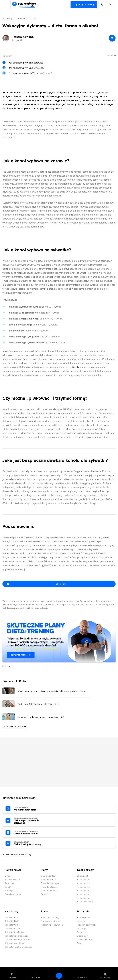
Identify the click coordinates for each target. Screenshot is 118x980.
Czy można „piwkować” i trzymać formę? (30, 73)
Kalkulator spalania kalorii (16, 936)
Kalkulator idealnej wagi (16, 932)
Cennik (44, 894)
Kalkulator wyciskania (14, 943)
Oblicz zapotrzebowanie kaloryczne (30, 821)
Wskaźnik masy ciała (30, 809)
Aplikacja (9, 891)
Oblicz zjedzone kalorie (30, 833)
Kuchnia (81, 921)
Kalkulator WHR (12, 925)
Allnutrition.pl (83, 880)
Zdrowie (32, 18)
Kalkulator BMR (12, 921)
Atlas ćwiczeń (84, 917)
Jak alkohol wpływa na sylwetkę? (26, 68)
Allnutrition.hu (84, 894)
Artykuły (21, 18)
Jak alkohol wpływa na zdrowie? (26, 63)
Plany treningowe (49, 891)
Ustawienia (105, 978)
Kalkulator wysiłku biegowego (19, 947)
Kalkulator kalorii (12, 929)
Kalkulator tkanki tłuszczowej (18, 940)
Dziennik (13, 978)
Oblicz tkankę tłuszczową (30, 843)
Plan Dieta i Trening (50, 917)
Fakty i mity (82, 932)
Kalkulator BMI (11, 917)
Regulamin (10, 883)
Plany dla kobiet (48, 880)
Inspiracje (82, 929)
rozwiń (110, 56)
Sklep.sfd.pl (82, 876)
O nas (7, 876)
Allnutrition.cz (83, 883)
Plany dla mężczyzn (50, 883)
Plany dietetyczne (49, 887)
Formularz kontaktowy (51, 921)
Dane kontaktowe (13, 894)
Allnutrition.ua (84, 898)
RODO (8, 887)
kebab (75, 367)
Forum (80, 943)
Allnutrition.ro (83, 891)
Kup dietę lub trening (84, 5)
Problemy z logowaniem (52, 925)
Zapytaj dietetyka (85, 940)
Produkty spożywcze (87, 925)
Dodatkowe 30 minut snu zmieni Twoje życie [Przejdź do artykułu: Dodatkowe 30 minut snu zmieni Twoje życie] (39, 704)
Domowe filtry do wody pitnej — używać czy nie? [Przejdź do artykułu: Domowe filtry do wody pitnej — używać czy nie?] (41, 717)
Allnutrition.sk (83, 887)
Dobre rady (82, 936)
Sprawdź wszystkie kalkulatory (17, 854)
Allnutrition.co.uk (85, 902)
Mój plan (36, 978)
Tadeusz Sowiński (23, 37)
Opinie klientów (48, 876)
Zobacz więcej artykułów (14, 727)
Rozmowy (82, 978)
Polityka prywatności (14, 880)
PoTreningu (8, 18)
